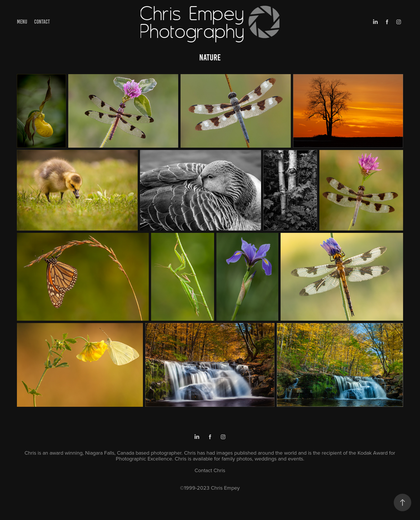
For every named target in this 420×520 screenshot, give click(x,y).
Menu (22, 22)
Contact (42, 22)
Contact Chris (210, 470)
